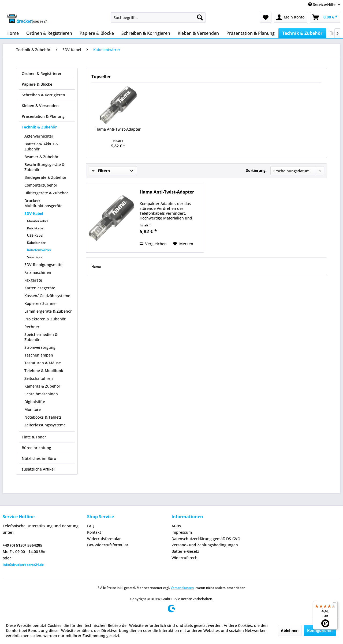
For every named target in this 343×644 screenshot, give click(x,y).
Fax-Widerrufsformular (108, 545)
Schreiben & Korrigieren (43, 95)
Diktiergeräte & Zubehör (46, 193)
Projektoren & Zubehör (45, 319)
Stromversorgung (40, 347)
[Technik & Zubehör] (302, 33)
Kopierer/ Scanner (41, 303)
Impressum (182, 532)
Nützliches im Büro (39, 458)
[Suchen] (200, 17)
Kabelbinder (36, 243)
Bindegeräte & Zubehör (45, 177)
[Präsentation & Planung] (251, 33)
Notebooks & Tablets (43, 417)
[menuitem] (158, 17)
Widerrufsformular (104, 539)
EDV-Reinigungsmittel (44, 265)
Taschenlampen (39, 355)
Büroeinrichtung (36, 448)
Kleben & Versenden (40, 106)
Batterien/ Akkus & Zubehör (41, 146)
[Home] (13, 33)
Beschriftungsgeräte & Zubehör (44, 167)
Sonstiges (35, 257)
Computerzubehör (41, 185)
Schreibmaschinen (41, 394)
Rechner (32, 327)
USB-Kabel (35, 235)
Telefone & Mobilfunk (44, 371)
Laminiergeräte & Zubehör (48, 311)
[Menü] (334, 604)
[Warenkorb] (325, 17)
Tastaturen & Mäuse (43, 363)
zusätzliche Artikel (38, 469)
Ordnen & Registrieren (42, 73)
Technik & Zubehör (39, 127)
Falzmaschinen (38, 272)
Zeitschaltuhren (39, 378)
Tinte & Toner (34, 437)
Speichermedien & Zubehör (41, 337)
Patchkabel (36, 228)
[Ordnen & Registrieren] (49, 33)
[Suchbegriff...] (158, 17)
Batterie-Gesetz (185, 551)
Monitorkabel (37, 221)
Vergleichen (153, 244)
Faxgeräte (33, 280)
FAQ (91, 526)
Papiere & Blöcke (37, 84)
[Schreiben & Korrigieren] (146, 33)
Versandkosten (182, 588)
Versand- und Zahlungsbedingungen (205, 545)
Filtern (101, 171)
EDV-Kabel (34, 213)
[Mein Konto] (291, 17)
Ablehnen (290, 630)
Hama (96, 266)
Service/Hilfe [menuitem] (322, 4)
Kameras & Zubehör (42, 386)
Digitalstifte (35, 402)
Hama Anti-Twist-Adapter (118, 129)
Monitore (33, 409)
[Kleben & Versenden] (198, 33)
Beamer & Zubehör (41, 157)
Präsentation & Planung (43, 116)
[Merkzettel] (266, 17)
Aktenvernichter (39, 136)
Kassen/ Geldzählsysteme (47, 296)
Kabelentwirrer (39, 250)
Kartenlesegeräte (40, 288)
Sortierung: (256, 170)
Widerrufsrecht (185, 558)
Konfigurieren (320, 630)
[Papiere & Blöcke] (97, 33)
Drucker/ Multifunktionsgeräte (43, 203)
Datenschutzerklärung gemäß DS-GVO (206, 539)
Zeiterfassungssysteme (45, 425)
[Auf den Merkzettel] (183, 244)
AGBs (176, 526)
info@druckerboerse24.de (23, 565)
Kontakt (94, 532)
